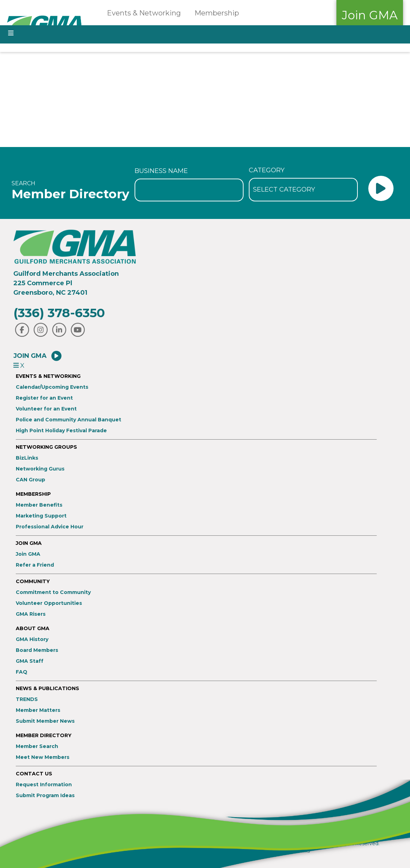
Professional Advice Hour (50, 527)
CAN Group (30, 480)
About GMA (33, 629)
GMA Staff (30, 661)
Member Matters (38, 710)
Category (267, 170)
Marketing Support (41, 516)
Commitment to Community (53, 592)
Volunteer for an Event (46, 409)
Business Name (161, 171)
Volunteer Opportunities (49, 603)
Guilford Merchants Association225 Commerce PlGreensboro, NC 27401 (66, 283)
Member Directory (44, 736)
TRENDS (27, 699)
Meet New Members (43, 757)
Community (33, 582)
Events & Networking (144, 13)
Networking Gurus (40, 469)
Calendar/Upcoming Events (52, 387)
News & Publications (47, 689)
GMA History (32, 639)
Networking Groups (46, 447)
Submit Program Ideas (45, 796)
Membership (217, 13)
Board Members (37, 650)
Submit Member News (45, 721)
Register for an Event (44, 398)
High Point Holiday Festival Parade (61, 431)
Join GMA (370, 15)
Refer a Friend (35, 565)
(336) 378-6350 (59, 313)
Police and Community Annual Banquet (69, 420)
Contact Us (34, 774)
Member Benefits (39, 505)
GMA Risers (31, 614)
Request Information (44, 785)
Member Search (37, 746)
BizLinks (27, 458)
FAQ (22, 672)
